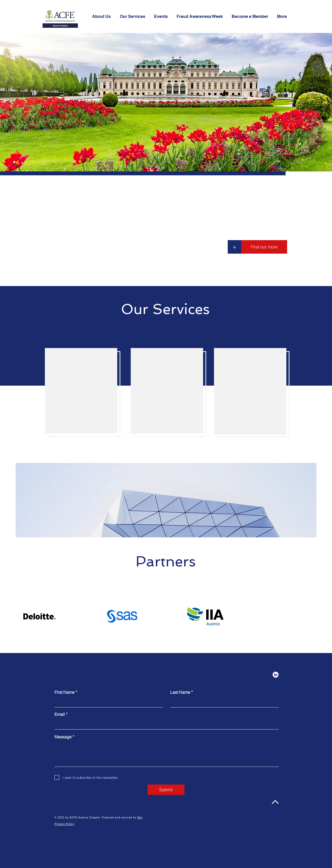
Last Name (180, 692)
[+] (234, 247)
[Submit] (166, 790)
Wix (140, 818)
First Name (64, 692)
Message (63, 737)
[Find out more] (264, 247)
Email (60, 714)
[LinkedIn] (276, 675)
